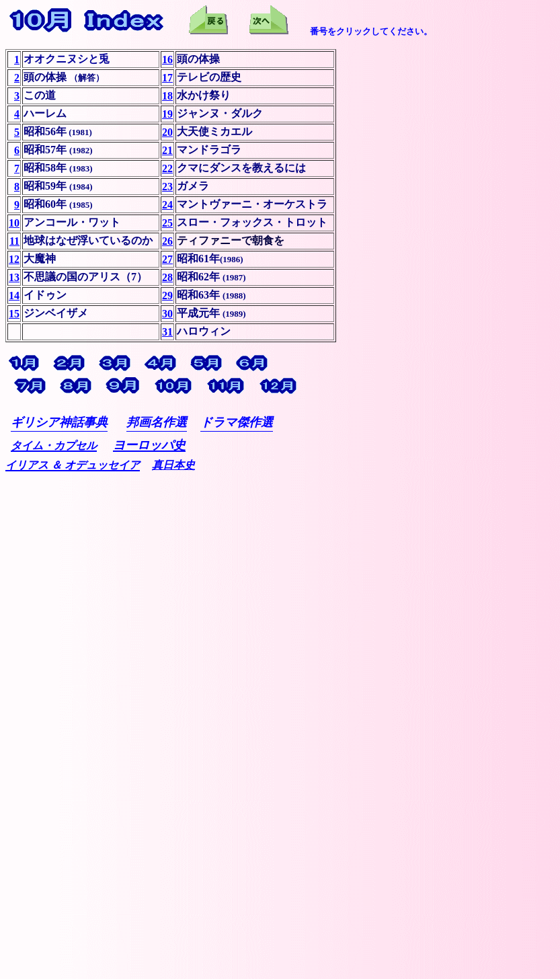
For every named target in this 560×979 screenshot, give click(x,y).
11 (14, 241)
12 (14, 259)
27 (167, 259)
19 (167, 114)
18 (167, 96)
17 (167, 78)
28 (167, 277)
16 (167, 60)
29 (167, 296)
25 (167, 223)
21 (167, 150)
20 (167, 132)
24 (167, 205)
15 (14, 314)
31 (167, 332)
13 (14, 277)
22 (167, 168)
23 (167, 187)
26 (167, 241)
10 (14, 223)
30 (167, 314)
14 (14, 296)
